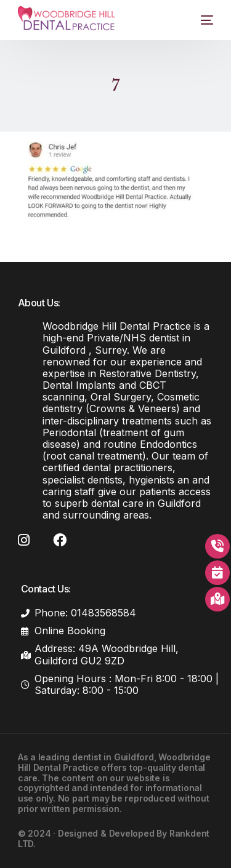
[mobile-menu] (199, 20)
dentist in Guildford (113, 757)
